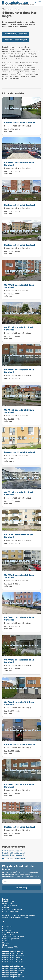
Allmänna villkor (8, 934)
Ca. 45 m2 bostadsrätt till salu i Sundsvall (20, 411)
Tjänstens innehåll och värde (13, 937)
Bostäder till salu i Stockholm (13, 953)
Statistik (5, 943)
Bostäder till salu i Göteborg (13, 956)
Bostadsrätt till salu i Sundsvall (20, 123)
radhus (12, 58)
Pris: (6, 129)
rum (4, 58)
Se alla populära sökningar (15, 859)
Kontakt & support (9, 930)
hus (36, 56)
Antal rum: (8, 131)
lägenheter (30, 56)
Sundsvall (19, 9)
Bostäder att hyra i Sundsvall (13, 853)
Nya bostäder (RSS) (10, 947)
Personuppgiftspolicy (10, 939)
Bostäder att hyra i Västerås (13, 977)
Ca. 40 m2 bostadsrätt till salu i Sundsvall (20, 286)
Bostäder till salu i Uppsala (12, 960)
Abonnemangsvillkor (10, 932)
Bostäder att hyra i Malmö (12, 972)
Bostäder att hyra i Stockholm (14, 968)
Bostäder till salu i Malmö (12, 958)
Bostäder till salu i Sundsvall (13, 855)
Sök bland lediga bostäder (16, 34)
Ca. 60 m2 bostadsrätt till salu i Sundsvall (20, 164)
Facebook (4, 921)
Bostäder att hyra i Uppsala (13, 975)
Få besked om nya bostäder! (36, 2)
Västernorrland (7, 9)
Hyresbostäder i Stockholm (13, 67)
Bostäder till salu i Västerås (13, 962)
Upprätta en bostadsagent (16, 40)
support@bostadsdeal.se (12, 909)
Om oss (5, 928)
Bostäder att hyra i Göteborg (13, 970)
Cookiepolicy (7, 941)
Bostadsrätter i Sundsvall (12, 851)
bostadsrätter (20, 56)
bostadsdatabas (29, 5)
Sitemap (5, 945)
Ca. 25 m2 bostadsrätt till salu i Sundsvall (20, 328)
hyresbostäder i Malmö (20, 70)
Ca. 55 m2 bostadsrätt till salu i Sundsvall (20, 493)
